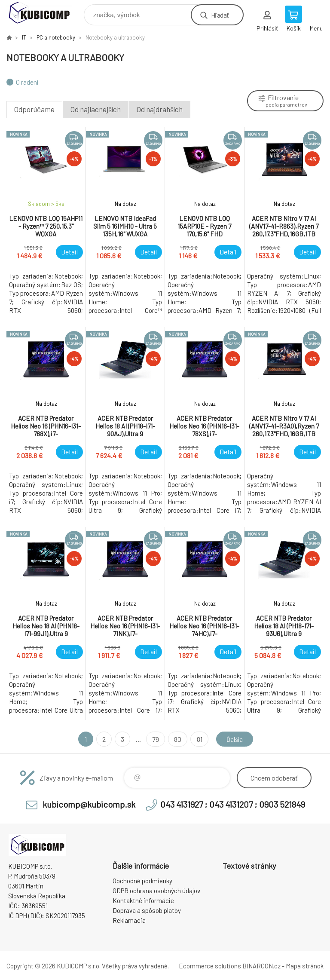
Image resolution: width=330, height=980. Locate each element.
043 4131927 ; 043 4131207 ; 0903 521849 (233, 804)
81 (198, 739)
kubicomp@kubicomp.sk (89, 804)
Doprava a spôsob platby (147, 910)
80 (176, 739)
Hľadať (220, 15)
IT (24, 37)
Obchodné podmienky (142, 881)
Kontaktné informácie (143, 900)
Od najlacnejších (96, 109)
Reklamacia (129, 920)
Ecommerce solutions (210, 966)
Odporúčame (34, 109)
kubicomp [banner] (44, 13)
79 (154, 739)
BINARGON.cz (261, 966)
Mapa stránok (305, 966)
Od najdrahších (160, 109)
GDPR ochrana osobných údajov (156, 891)
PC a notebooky (56, 37)
